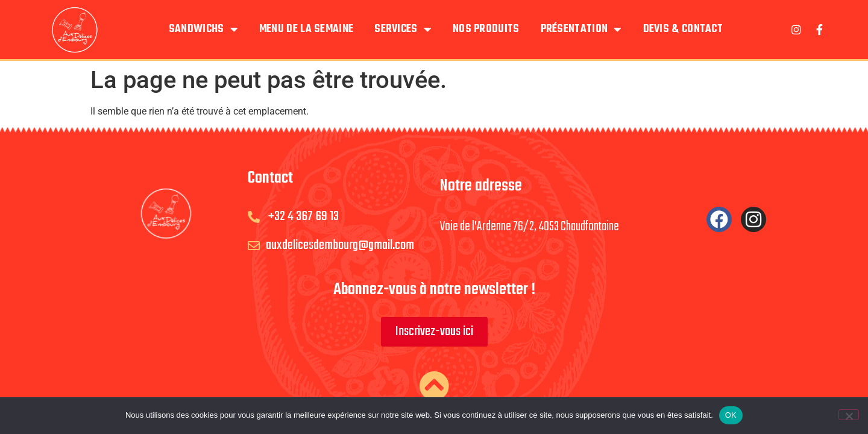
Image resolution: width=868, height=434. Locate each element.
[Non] (849, 415)
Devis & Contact (683, 30)
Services (403, 30)
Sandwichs (203, 30)
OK (731, 415)
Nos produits (486, 30)
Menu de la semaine (306, 30)
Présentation (581, 30)
